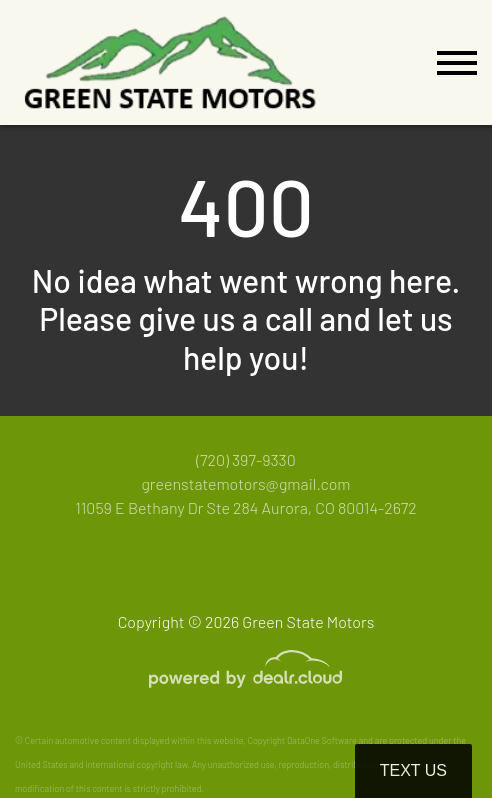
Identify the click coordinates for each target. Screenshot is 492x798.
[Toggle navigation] (457, 62)
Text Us (413, 770)
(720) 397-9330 (246, 459)
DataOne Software (322, 740)
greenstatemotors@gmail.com (245, 483)
